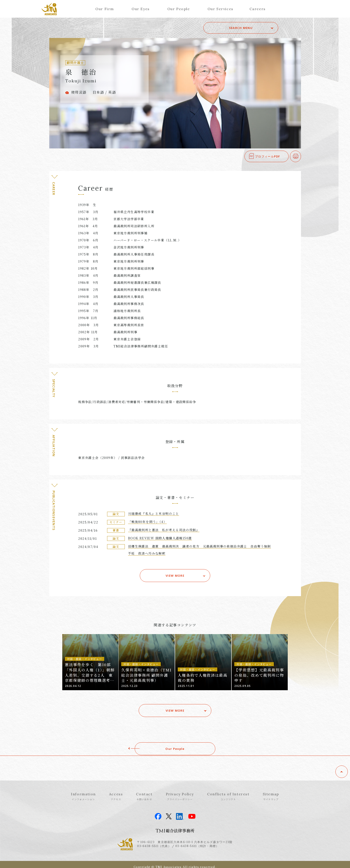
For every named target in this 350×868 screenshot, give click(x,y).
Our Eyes (141, 9)
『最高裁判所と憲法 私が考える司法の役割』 (164, 530)
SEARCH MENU (247, 28)
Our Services (220, 9)
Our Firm (105, 9)
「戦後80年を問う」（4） (147, 522)
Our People (179, 9)
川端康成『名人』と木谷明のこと (154, 514)
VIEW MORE (175, 574)
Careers (258, 9)
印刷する (301, 156)
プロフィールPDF (268, 156)
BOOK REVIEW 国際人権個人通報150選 (160, 538)
